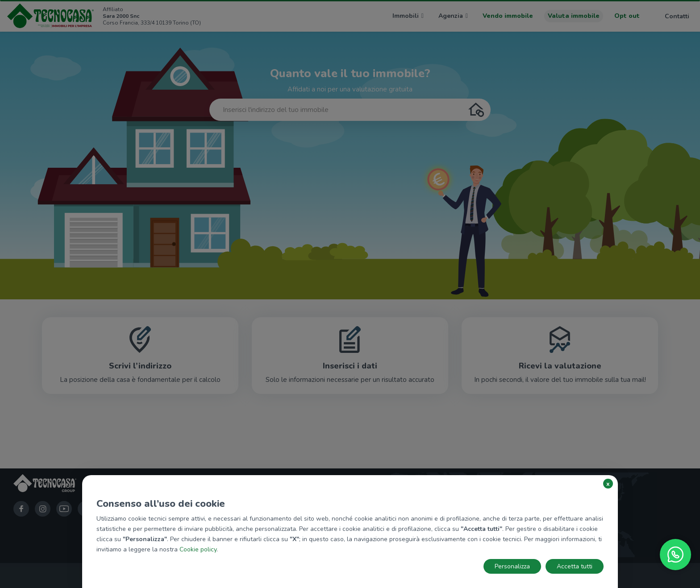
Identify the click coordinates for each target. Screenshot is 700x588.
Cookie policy (198, 549)
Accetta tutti (575, 566)
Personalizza (512, 566)
